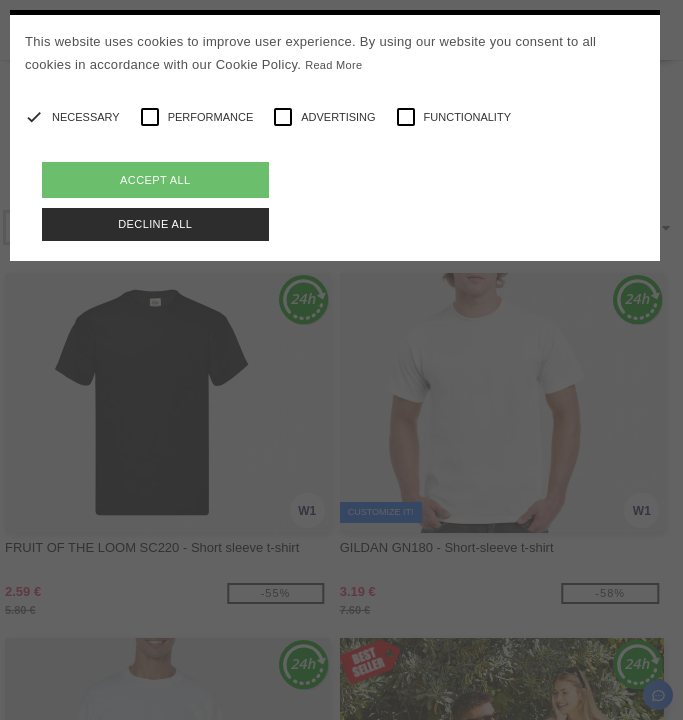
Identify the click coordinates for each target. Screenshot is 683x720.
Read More (333, 65)
